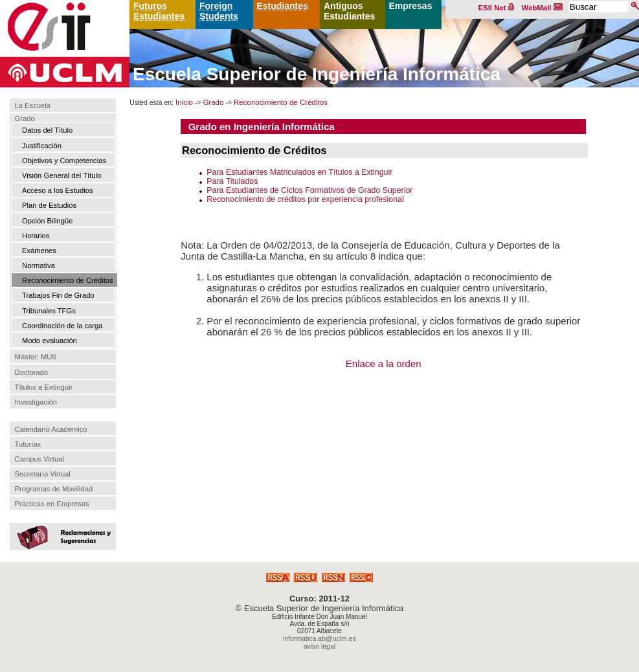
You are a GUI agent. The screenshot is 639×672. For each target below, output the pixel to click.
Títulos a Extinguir (44, 387)
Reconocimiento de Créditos (68, 280)
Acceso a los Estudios (57, 190)
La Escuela (33, 106)
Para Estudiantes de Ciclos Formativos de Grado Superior (309, 190)
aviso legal (320, 646)
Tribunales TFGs (49, 311)
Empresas (411, 6)
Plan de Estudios (49, 205)
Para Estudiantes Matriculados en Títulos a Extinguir (299, 172)
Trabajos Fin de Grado (58, 295)
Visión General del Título (62, 175)
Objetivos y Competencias (64, 161)
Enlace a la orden (384, 364)
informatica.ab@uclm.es (319, 638)
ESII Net (497, 8)
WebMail (543, 8)
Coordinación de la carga (62, 326)
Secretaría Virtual (43, 474)
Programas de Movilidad (54, 489)
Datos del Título (47, 130)
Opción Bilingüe (47, 221)
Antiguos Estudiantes (349, 11)
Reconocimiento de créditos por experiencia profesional (305, 199)
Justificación (42, 146)
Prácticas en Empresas (52, 504)
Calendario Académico (51, 429)
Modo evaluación (50, 341)
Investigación (36, 402)
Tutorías (28, 444)
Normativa (39, 265)
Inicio (184, 102)
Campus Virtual (39, 459)
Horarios (36, 236)
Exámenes (39, 251)
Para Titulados (232, 181)
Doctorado (32, 372)
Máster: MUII (36, 357)
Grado (25, 118)
